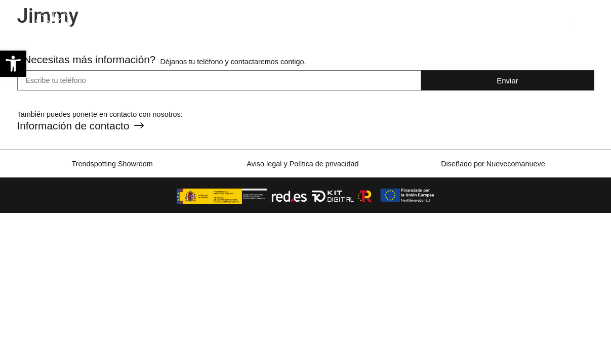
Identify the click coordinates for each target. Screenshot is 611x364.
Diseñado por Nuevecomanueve (493, 164)
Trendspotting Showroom (112, 164)
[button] (13, 64)
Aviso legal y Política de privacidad (302, 164)
